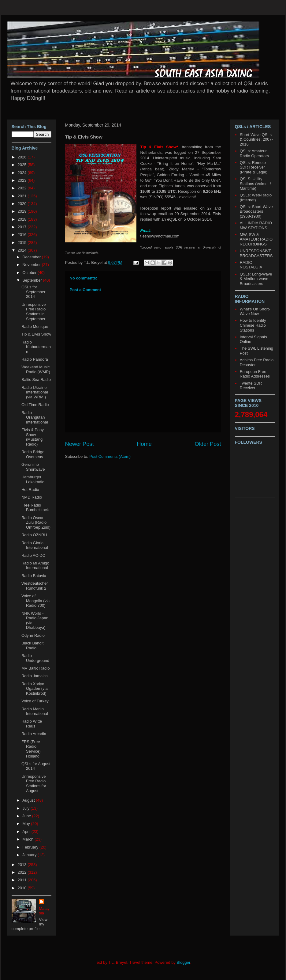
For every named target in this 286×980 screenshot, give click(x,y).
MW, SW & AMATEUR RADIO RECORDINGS (256, 239)
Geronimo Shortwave (33, 467)
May (27, 824)
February (31, 847)
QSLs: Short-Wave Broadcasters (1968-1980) (256, 211)
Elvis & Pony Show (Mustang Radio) (33, 437)
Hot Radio (30, 490)
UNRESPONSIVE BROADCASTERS (256, 253)
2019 (23, 211)
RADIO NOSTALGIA (251, 265)
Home (144, 444)
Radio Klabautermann (36, 347)
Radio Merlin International (35, 711)
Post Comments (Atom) (110, 456)
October (30, 273)
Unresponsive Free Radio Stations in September (34, 312)
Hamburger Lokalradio (33, 479)
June (27, 816)
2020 (23, 204)
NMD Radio (32, 497)
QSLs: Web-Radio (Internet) (256, 198)
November (32, 265)
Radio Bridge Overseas (33, 454)
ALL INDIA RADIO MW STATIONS (256, 225)
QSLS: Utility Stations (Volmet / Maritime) (255, 184)
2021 (23, 196)
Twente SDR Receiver (251, 386)
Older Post (208, 444)
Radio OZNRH (34, 535)
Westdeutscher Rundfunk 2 (35, 586)
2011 (23, 880)
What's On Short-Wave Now (255, 311)
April (27, 832)
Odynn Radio (33, 635)
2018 (23, 219)
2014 (23, 250)
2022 (23, 188)
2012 (23, 872)
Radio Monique (35, 327)
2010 (23, 888)
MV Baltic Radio (35, 668)
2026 (23, 157)
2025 (23, 165)
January (30, 855)
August (29, 800)
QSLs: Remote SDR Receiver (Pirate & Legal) (254, 167)
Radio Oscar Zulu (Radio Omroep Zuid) (36, 522)
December (32, 257)
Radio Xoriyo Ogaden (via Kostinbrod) (35, 689)
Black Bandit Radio (32, 646)
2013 (23, 865)
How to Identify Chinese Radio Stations (253, 325)
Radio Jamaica (35, 676)
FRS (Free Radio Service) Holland (31, 749)
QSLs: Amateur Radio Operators (254, 153)
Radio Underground (35, 658)
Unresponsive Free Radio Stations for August (34, 784)
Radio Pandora (35, 359)
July (26, 808)
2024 (23, 173)
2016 (23, 235)
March (28, 839)
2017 (23, 227)
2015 (23, 243)
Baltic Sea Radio (36, 380)
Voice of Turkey (35, 701)
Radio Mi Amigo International (35, 566)
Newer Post (80, 444)
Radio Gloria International (35, 545)
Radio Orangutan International (35, 417)
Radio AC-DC (33, 555)
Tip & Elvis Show (36, 334)
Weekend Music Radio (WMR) (36, 369)
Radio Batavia (34, 576)
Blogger (184, 962)
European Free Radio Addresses (255, 374)
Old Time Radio (35, 405)
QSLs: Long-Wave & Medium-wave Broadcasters (256, 279)
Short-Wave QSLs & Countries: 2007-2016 (256, 139)
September (33, 280)
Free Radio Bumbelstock (35, 508)
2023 (23, 180)
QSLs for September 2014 (33, 292)
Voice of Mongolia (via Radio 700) (35, 601)
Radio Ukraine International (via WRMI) (35, 392)
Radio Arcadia (34, 734)
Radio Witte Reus (32, 724)
